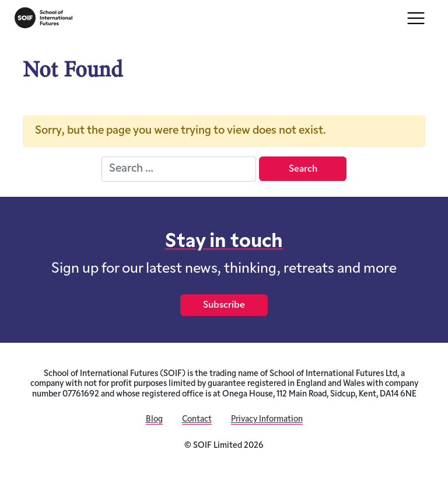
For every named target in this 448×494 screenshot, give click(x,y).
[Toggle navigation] (416, 18)
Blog (154, 420)
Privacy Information (267, 420)
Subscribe (224, 305)
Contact (197, 420)
